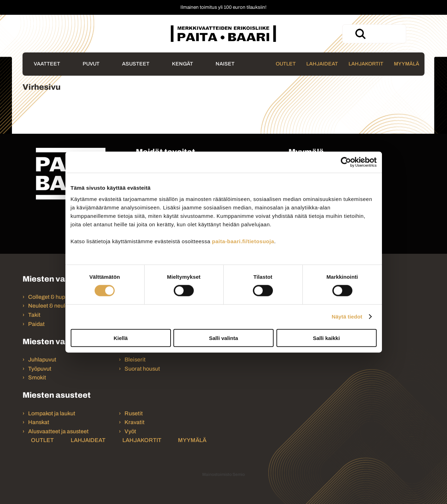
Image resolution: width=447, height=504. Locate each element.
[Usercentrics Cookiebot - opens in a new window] (346, 162)
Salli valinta (223, 338)
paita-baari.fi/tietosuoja (243, 241)
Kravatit (135, 422)
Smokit (37, 377)
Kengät (183, 64)
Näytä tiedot (347, 317)
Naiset (225, 64)
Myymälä (407, 64)
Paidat (36, 324)
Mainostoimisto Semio (223, 474)
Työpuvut (40, 369)
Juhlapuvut (42, 360)
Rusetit (134, 413)
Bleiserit (135, 360)
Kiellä (121, 338)
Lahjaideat (322, 64)
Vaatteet (47, 64)
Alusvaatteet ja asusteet (58, 431)
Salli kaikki (327, 338)
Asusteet (136, 64)
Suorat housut (142, 369)
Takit (34, 315)
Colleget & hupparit (52, 297)
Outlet (286, 64)
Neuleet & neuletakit (54, 306)
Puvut (91, 64)
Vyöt (130, 431)
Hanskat (39, 422)
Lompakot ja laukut (52, 413)
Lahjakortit (366, 64)
